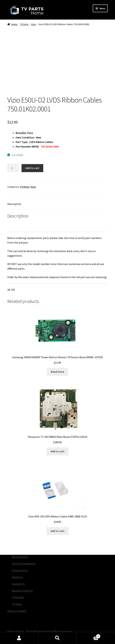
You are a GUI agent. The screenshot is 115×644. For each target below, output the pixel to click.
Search (58, 638)
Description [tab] (14, 204)
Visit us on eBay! (17, 611)
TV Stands (18, 597)
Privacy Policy (20, 570)
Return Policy (20, 557)
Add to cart (32, 168)
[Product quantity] (13, 168)
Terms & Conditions (24, 564)
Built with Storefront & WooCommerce (49, 631)
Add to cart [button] (57, 451)
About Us (17, 577)
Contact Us (18, 584)
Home (14, 24)
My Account (19, 638)
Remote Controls (22, 591)
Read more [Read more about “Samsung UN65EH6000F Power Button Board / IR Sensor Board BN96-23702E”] (57, 372)
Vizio (34, 24)
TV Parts (24, 24)
